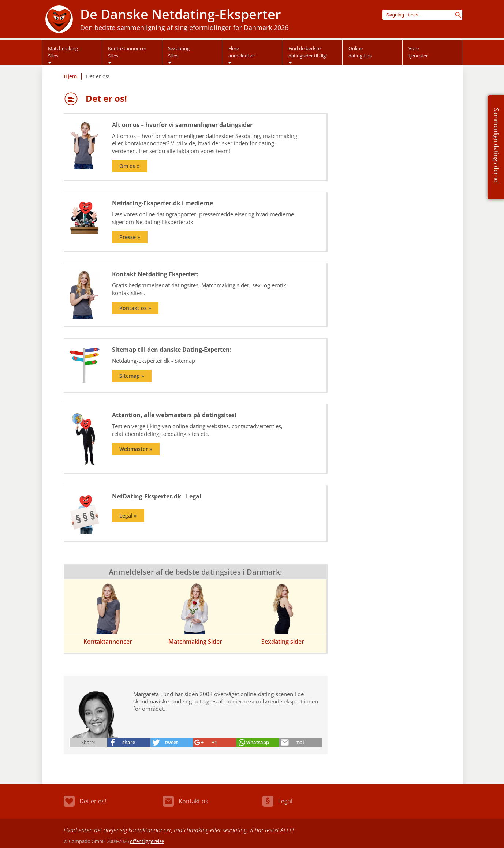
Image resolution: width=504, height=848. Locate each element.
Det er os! (85, 801)
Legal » (128, 516)
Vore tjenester (418, 52)
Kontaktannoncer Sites (127, 52)
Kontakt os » (135, 308)
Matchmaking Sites (63, 52)
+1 (214, 742)
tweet (171, 742)
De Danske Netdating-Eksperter (181, 14)
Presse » (130, 237)
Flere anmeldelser (242, 52)
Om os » (130, 166)
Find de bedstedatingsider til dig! (308, 52)
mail (300, 742)
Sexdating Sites (179, 52)
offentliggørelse (147, 841)
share (129, 742)
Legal (277, 801)
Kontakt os (186, 801)
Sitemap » (132, 376)
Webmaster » (136, 449)
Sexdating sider (283, 642)
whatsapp (258, 742)
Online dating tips (360, 52)
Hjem (70, 76)
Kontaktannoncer (108, 642)
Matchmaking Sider (195, 642)
